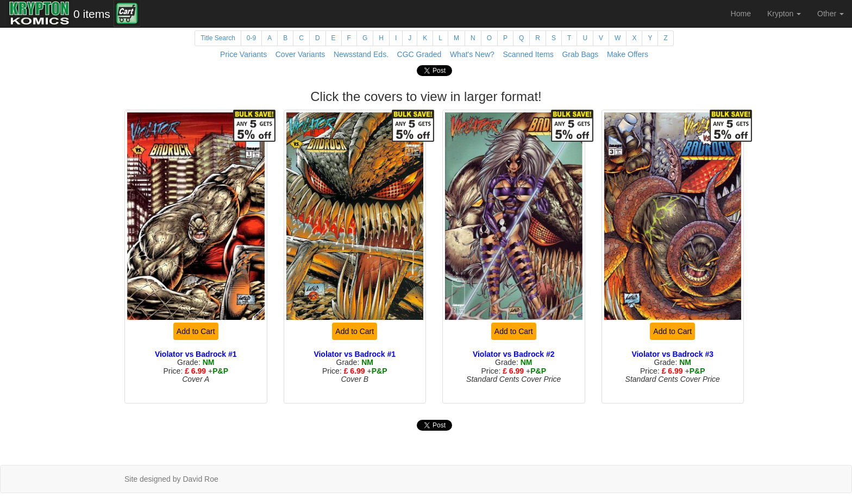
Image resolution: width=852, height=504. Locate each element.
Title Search (218, 38)
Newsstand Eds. (361, 54)
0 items (92, 14)
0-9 (251, 38)
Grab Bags (580, 54)
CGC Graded (419, 54)
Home (741, 14)
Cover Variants (300, 54)
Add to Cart (196, 331)
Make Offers (628, 54)
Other (831, 14)
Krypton (784, 14)
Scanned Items (528, 54)
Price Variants (243, 54)
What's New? (472, 54)
